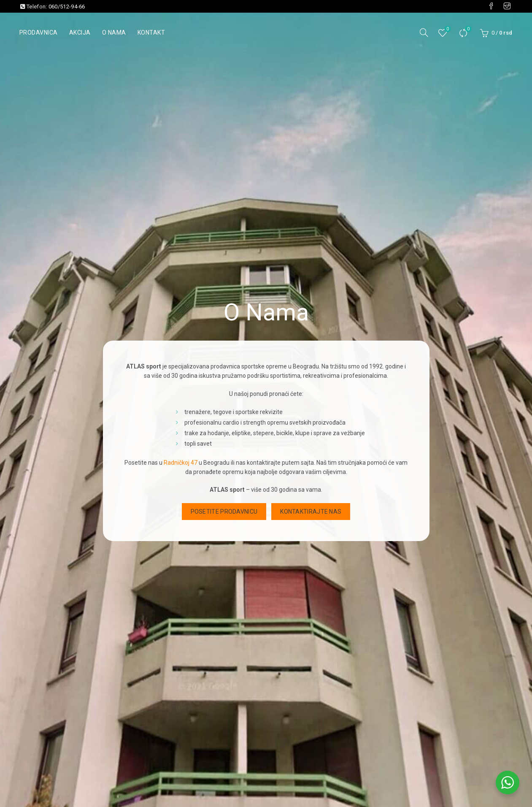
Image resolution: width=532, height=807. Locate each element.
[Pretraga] (424, 32)
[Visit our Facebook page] (491, 6)
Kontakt (151, 32)
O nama (114, 32)
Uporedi (468, 29)
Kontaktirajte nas (311, 512)
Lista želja (447, 29)
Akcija (80, 32)
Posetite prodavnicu (224, 512)
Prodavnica (39, 32)
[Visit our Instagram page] (507, 6)
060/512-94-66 (67, 7)
